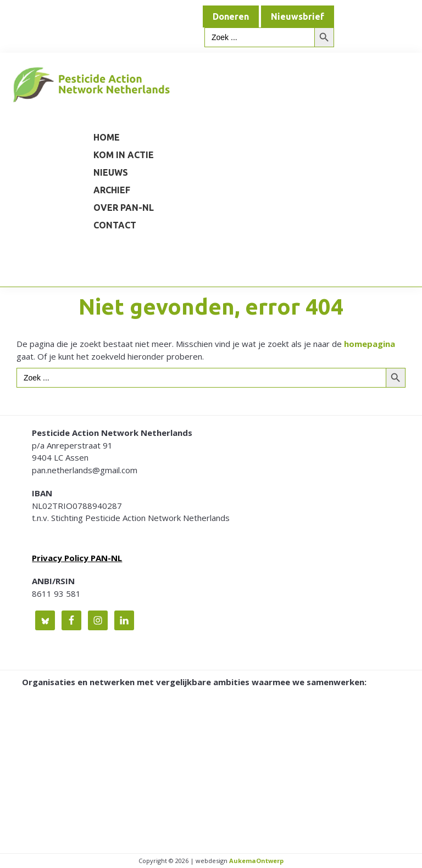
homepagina (370, 344)
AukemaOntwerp (256, 861)
